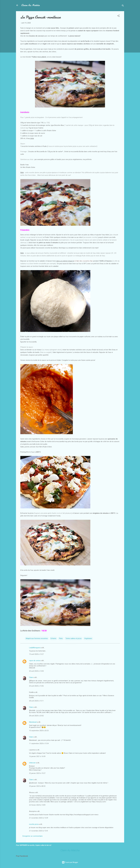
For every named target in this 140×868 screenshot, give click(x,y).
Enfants (53, 638)
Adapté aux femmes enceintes (37, 638)
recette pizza (34, 824)
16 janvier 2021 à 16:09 (37, 756)
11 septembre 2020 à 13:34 (39, 743)
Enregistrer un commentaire (33, 836)
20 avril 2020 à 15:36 (36, 686)
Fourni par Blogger (70, 862)
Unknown (32, 763)
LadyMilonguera (35, 648)
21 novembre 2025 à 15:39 (39, 818)
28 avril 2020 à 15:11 (36, 701)
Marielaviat (33, 722)
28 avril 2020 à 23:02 (36, 716)
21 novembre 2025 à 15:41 (39, 831)
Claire (31, 677)
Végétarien (88, 638)
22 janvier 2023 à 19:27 (37, 773)
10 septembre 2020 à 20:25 (39, 731)
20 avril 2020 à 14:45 (36, 671)
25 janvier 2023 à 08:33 (37, 786)
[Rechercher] (123, 6)
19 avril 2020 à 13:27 (36, 654)
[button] (118, 16)
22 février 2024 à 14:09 (37, 805)
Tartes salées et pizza (73, 638)
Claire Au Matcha (30, 5)
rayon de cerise (35, 661)
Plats (61, 638)
